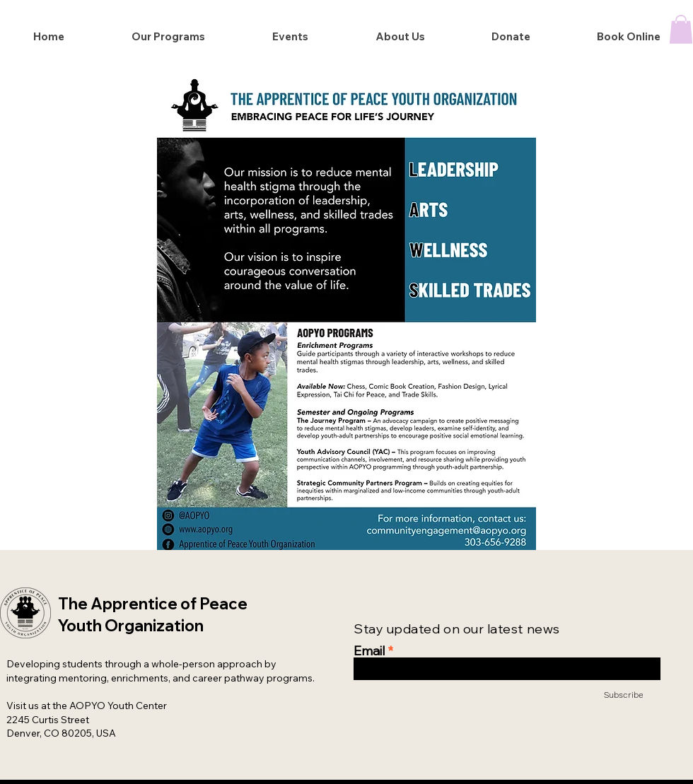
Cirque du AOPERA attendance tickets (282, 10)
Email (369, 651)
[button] (681, 29)
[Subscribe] (608, 695)
